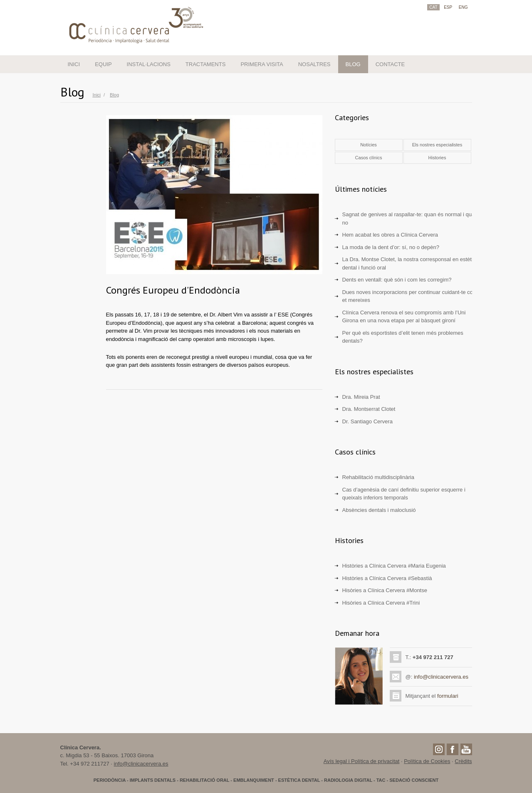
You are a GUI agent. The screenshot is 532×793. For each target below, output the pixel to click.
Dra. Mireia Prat (361, 397)
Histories (437, 158)
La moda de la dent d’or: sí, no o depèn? (391, 247)
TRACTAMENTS (206, 64)
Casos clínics (369, 158)
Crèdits (463, 761)
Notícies (369, 145)
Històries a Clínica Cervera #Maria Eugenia (394, 566)
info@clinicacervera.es (441, 677)
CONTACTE (390, 64)
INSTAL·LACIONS (149, 64)
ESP (448, 7)
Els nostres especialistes (437, 145)
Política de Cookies (427, 761)
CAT (433, 7)
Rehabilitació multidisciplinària (378, 477)
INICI (74, 64)
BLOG (353, 64)
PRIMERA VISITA (262, 64)
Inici (97, 95)
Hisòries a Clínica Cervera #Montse (385, 590)
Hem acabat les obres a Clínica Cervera (390, 235)
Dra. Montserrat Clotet (369, 409)
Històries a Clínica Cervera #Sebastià (387, 578)
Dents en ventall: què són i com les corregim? (397, 280)
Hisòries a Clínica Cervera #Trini (381, 603)
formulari (448, 696)
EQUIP (103, 64)
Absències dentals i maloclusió (379, 510)
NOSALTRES (314, 64)
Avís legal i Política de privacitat (362, 761)
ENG (463, 7)
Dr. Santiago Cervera (367, 421)
